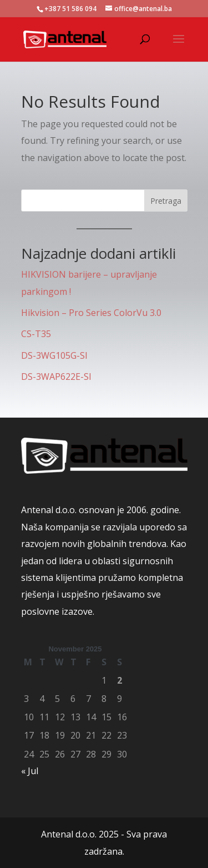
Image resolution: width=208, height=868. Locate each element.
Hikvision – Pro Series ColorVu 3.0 (91, 313)
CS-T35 (36, 334)
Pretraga (166, 201)
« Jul (30, 771)
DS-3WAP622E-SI (56, 377)
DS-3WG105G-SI (54, 355)
